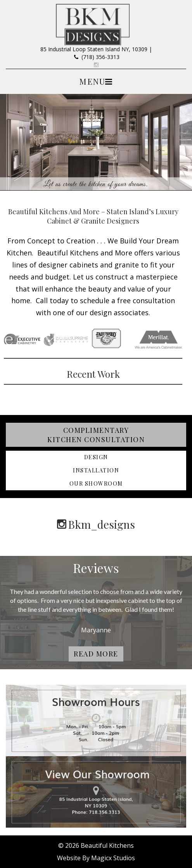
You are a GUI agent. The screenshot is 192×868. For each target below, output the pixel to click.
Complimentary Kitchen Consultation (96, 435)
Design (96, 457)
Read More (96, 654)
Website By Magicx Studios (96, 858)
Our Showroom (96, 483)
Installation (96, 470)
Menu (92, 81)
